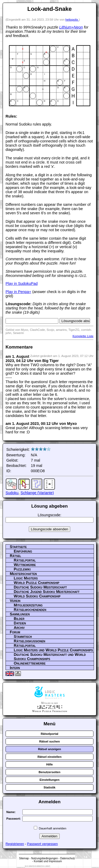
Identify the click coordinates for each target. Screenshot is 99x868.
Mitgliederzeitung (28, 605)
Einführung (23, 551)
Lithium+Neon (71, 27)
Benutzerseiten (49, 772)
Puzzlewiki (22, 569)
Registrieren (15, 844)
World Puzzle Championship (37, 583)
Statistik (49, 787)
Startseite (18, 547)
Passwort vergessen (42, 844)
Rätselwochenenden (30, 610)
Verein (15, 601)
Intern (15, 668)
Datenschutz (68, 858)
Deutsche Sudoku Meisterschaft (40, 587)
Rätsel (15, 556)
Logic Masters (26, 578)
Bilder (19, 619)
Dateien (20, 623)
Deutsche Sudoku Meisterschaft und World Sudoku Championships (50, 657)
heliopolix (72, 20)
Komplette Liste (83, 336)
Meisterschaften (23, 574)
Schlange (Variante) (37, 493)
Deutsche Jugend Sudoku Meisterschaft (47, 592)
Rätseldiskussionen (29, 641)
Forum (15, 632)
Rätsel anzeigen (49, 749)
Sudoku (12, 493)
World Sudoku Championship (37, 596)
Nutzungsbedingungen (44, 858)
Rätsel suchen (49, 741)
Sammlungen (20, 614)
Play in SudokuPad (22, 284)
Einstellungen (50, 780)
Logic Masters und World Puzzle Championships (53, 650)
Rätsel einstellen (49, 757)
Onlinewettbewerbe (30, 663)
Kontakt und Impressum (48, 861)
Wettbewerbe (25, 565)
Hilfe (49, 764)
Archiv (19, 628)
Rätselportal (25, 560)
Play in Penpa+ (18, 292)
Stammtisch (23, 637)
